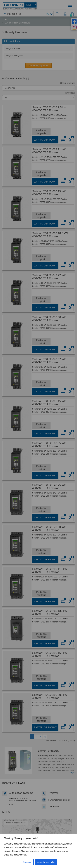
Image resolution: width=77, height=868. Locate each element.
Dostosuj (27, 862)
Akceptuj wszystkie (46, 862)
